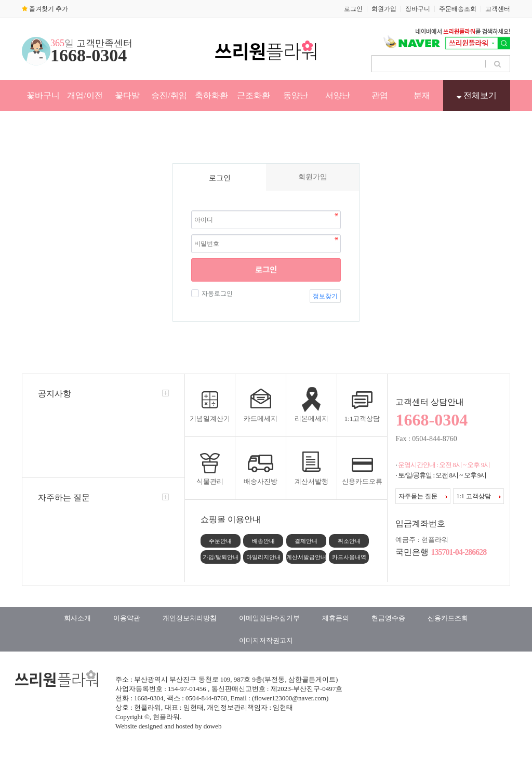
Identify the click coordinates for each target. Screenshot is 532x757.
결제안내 (306, 541)
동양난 (296, 95)
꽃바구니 (43, 95)
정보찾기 (325, 296)
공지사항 (55, 394)
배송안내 (263, 541)
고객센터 (498, 9)
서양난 (338, 95)
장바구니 (418, 9)
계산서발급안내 (306, 557)
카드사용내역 (349, 557)
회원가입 (384, 9)
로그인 (353, 9)
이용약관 (127, 618)
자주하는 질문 (64, 497)
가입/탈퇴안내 (221, 557)
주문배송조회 (458, 9)
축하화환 (211, 95)
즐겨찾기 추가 (45, 9)
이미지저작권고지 (266, 640)
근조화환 (254, 95)
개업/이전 (85, 95)
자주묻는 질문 (423, 496)
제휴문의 (336, 618)
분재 (422, 95)
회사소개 (77, 618)
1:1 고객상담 (478, 496)
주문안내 (220, 541)
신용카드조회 (448, 618)
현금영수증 (388, 618)
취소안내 (349, 541)
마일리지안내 (263, 557)
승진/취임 (169, 95)
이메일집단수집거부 (269, 618)
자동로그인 (216, 294)
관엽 (380, 95)
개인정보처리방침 (190, 618)
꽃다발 (127, 95)
